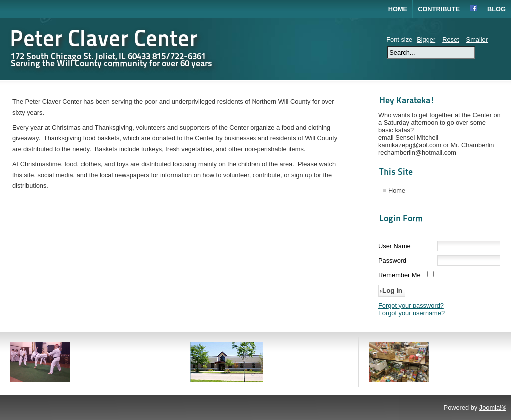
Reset (450, 40)
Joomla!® (493, 407)
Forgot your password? (411, 306)
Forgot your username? (411, 313)
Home (398, 9)
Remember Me (399, 275)
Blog (496, 9)
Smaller (477, 40)
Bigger (426, 40)
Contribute (439, 9)
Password (392, 261)
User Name (394, 246)
